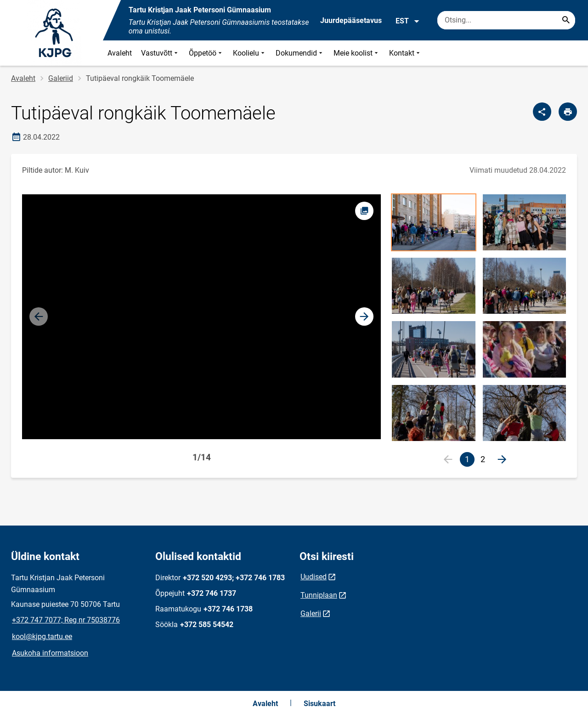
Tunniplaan (319, 595)
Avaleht (120, 53)
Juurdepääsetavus (351, 20)
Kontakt (405, 53)
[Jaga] (542, 112)
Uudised (314, 577)
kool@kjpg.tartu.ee (42, 636)
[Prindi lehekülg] (568, 112)
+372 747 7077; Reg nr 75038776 (66, 620)
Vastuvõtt (160, 53)
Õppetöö (206, 53)
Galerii (311, 614)
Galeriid (61, 78)
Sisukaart (319, 704)
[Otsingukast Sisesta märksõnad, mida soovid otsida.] (506, 20)
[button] (364, 317)
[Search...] (566, 20)
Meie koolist (357, 53)
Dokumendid (300, 53)
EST (408, 21)
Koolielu (250, 53)
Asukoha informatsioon (50, 653)
